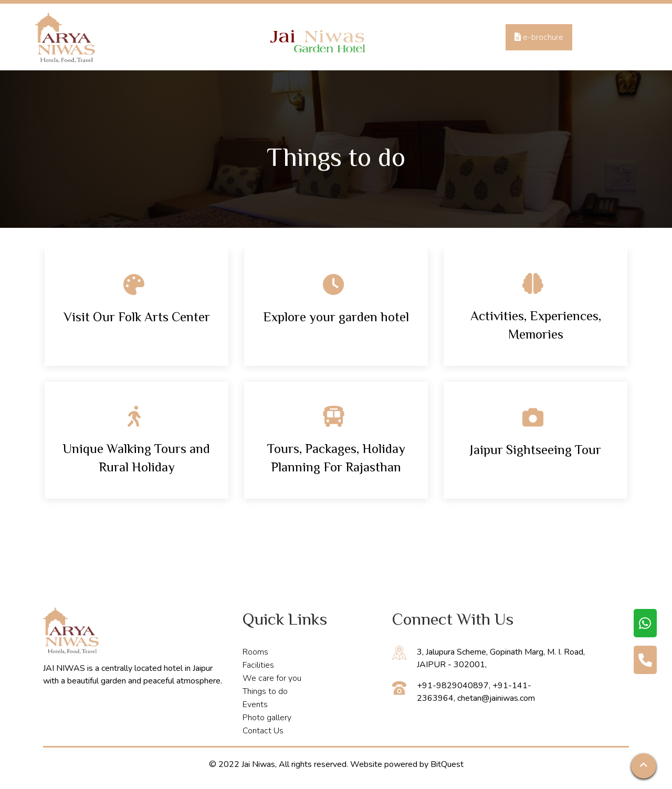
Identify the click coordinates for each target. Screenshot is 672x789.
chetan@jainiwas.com (496, 698)
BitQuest (447, 764)
